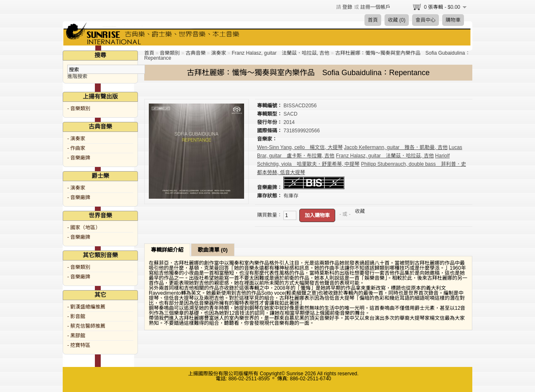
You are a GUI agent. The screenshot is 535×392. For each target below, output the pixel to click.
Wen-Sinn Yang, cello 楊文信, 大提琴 (300, 147)
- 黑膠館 (76, 336)
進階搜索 (77, 76)
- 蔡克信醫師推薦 (86, 326)
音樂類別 (170, 53)
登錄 (347, 7)
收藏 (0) (397, 20)
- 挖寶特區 (79, 345)
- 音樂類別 (79, 109)
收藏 (360, 211)
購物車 (453, 20)
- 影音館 (76, 316)
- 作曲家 (76, 148)
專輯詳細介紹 (167, 250)
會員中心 (425, 20)
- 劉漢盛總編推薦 (86, 307)
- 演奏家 (76, 139)
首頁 (373, 20)
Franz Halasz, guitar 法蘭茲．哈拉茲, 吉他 (280, 53)
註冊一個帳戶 (375, 7)
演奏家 (219, 53)
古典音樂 (196, 53)
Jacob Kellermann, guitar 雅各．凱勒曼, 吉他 (396, 147)
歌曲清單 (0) (213, 250)
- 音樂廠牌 (79, 158)
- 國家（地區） (84, 228)
